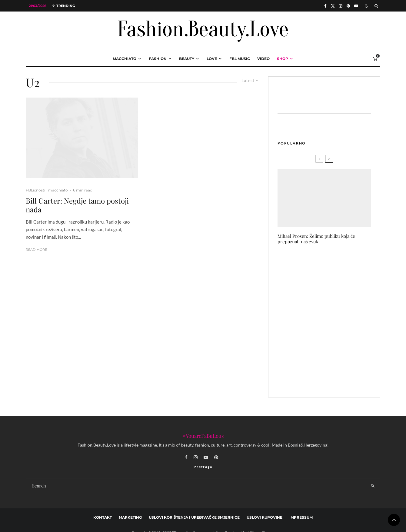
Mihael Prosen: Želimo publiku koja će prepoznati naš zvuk (316, 239)
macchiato (125, 59)
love (212, 59)
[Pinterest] (348, 6)
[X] (333, 6)
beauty (187, 59)
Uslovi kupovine (265, 517)
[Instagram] (341, 6)
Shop (283, 59)
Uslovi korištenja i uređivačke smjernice (194, 517)
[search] (373, 486)
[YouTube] (356, 6)
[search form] (196, 486)
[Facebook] (325, 6)
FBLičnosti (35, 190)
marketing (130, 517)
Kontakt (103, 517)
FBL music (240, 59)
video (263, 59)
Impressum (301, 517)
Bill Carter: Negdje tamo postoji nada (77, 205)
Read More (36, 250)
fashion (158, 59)
